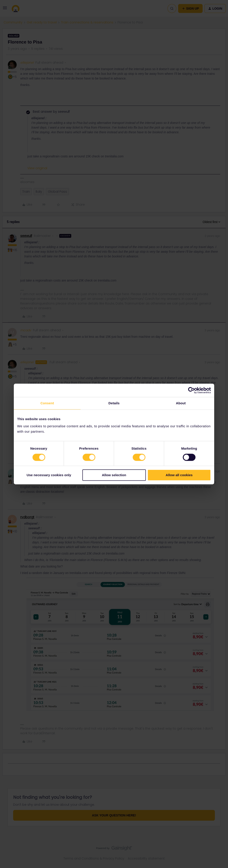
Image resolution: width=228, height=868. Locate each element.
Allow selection (114, 475)
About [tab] (181, 403)
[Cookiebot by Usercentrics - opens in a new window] (191, 390)
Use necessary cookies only (49, 475)
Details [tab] (114, 403)
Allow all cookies (179, 475)
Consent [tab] (47, 403)
